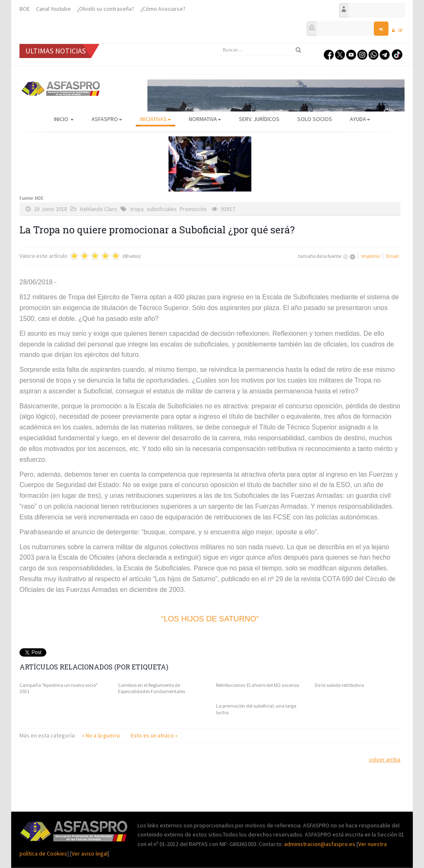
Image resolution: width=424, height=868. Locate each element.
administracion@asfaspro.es (320, 844)
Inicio (64, 119)
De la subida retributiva (339, 685)
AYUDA (360, 119)
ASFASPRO (107, 119)
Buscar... (218, 44)
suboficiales (162, 209)
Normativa (205, 119)
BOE (25, 9)
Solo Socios (315, 119)
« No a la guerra (101, 735)
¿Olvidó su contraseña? (106, 9)
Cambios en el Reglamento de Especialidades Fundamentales (152, 688)
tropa (137, 209)
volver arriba (385, 759)
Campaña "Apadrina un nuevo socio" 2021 (59, 688)
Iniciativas (155, 119)
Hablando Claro (99, 209)
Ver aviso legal (90, 853)
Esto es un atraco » (154, 735)
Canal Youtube (53, 9)
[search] (262, 50)
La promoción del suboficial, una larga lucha (256, 709)
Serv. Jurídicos (259, 119)
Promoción (193, 209)
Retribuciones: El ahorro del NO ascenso (258, 685)
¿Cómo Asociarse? (163, 9)
